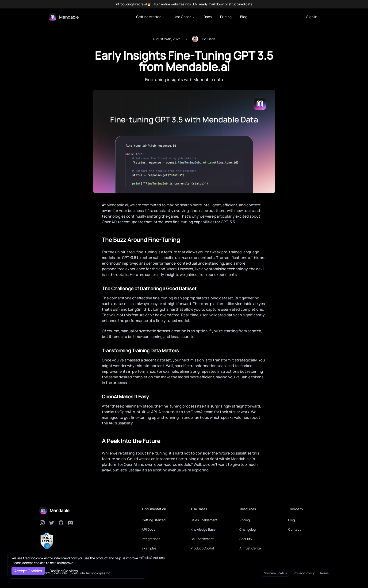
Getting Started (154, 520)
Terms (324, 573)
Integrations (151, 539)
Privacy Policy (304, 573)
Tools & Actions (153, 558)
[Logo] (64, 17)
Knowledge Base (203, 529)
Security (246, 539)
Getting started (151, 17)
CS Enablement (202, 539)
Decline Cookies (64, 571)
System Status (275, 573)
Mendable (60, 510)
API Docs (148, 529)
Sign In (312, 17)
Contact (295, 529)
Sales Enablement (204, 520)
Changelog (247, 529)
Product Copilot (202, 548)
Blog (244, 17)
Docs (208, 17)
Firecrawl (140, 4)
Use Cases (184, 17)
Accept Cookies (28, 571)
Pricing (226, 17)
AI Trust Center (251, 548)
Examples (149, 548)
